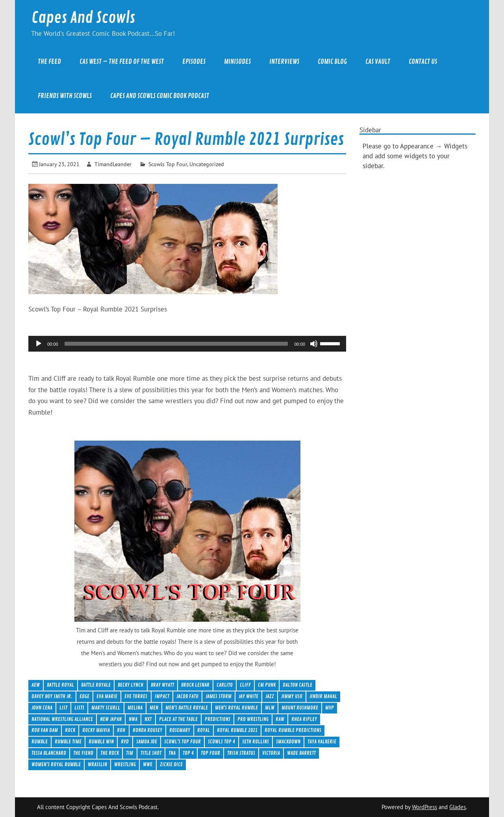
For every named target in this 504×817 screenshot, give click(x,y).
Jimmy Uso (292, 696)
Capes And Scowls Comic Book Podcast (160, 96)
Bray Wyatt (162, 685)
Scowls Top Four (168, 164)
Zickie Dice (171, 764)
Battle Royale (96, 685)
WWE (148, 764)
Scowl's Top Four (183, 742)
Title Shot (151, 753)
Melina (135, 708)
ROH (121, 730)
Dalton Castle (297, 685)
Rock (70, 730)
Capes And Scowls (83, 18)
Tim (130, 753)
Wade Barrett (301, 753)
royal (204, 730)
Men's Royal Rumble (236, 708)
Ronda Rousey (147, 730)
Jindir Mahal (323, 696)
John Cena (42, 708)
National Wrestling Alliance (62, 719)
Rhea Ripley (304, 719)
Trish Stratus (241, 753)
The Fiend (83, 753)
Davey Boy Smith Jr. (52, 696)
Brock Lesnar (195, 685)
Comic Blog (332, 62)
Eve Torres (136, 696)
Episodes (194, 62)
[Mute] (314, 344)
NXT (148, 719)
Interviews (284, 62)
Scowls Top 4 (221, 742)
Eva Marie (107, 696)
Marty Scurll (106, 708)
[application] (187, 344)
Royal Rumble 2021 (237, 730)
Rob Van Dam (45, 730)
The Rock (110, 753)
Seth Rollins (256, 742)
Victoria (271, 753)
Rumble (40, 742)
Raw (280, 719)
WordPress (424, 807)
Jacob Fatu (187, 696)
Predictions (218, 719)
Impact (162, 696)
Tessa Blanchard (49, 753)
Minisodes (237, 62)
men (154, 708)
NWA (133, 719)
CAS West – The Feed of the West (122, 62)
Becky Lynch (131, 685)
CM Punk (267, 685)
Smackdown (288, 742)
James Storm (219, 696)
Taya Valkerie (322, 742)
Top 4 (188, 753)
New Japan (111, 719)
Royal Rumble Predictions (293, 730)
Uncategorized (207, 164)
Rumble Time (68, 742)
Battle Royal (60, 685)
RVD (125, 742)
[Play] (39, 344)
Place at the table (178, 719)
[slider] (176, 344)
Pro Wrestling (253, 719)
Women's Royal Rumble (56, 764)
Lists (79, 708)
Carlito (225, 685)
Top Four (210, 753)
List (63, 708)
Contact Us (423, 62)
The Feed (49, 62)
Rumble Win (101, 742)
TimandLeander (113, 164)
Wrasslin (97, 764)
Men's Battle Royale (187, 708)
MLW (270, 708)
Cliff (245, 685)
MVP (330, 708)
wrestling (125, 764)
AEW (36, 685)
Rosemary (180, 730)
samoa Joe (147, 742)
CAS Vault (378, 62)
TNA (172, 753)
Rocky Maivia (96, 730)
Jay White (248, 696)
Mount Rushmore (300, 708)
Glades (458, 807)
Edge (84, 696)
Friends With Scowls (65, 96)
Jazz (270, 696)
